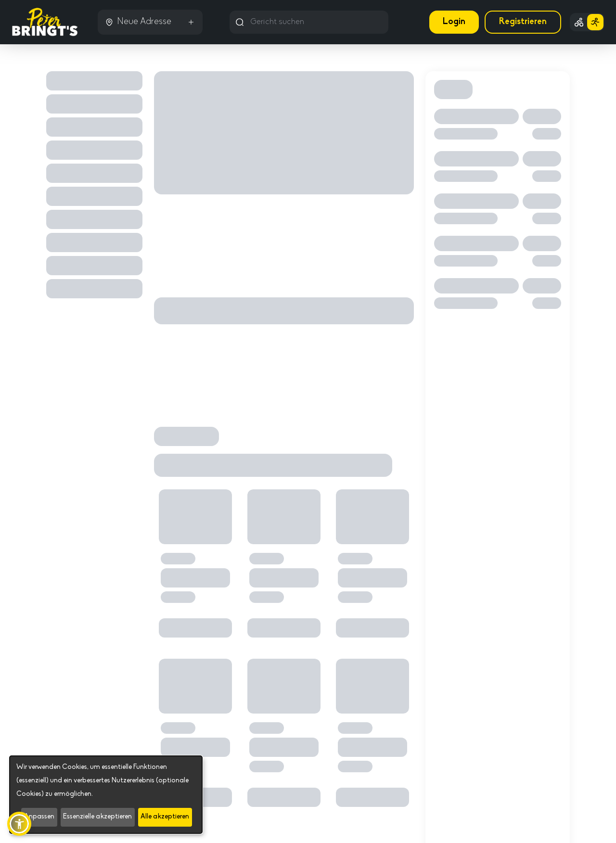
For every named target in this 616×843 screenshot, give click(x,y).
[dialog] (106, 795)
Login (454, 22)
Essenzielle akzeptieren (97, 817)
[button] (19, 824)
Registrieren (523, 22)
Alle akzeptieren (165, 817)
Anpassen (39, 817)
